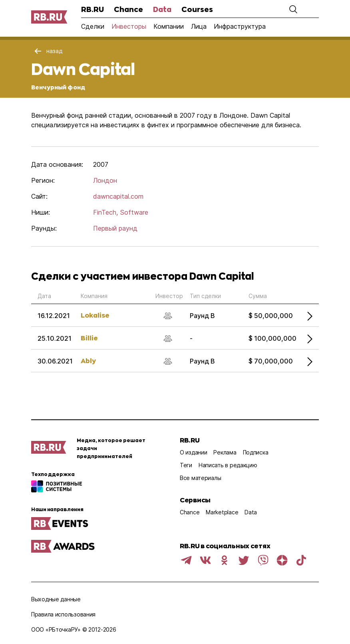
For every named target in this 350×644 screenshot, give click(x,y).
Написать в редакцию (228, 465)
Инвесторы (129, 26)
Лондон (105, 180)
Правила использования (63, 614)
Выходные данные (56, 599)
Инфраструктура (240, 26)
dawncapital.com (118, 196)
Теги (186, 465)
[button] (293, 9)
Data (162, 9)
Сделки (93, 26)
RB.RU (92, 9)
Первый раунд (115, 228)
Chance (128, 9)
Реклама (225, 452)
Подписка (256, 452)
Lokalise (95, 315)
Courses (197, 9)
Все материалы (200, 478)
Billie (89, 338)
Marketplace (222, 512)
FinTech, (105, 212)
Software (134, 212)
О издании (193, 452)
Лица (199, 26)
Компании (169, 26)
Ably (88, 361)
